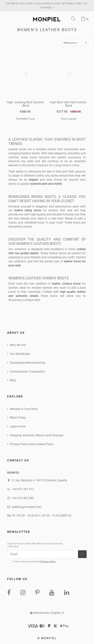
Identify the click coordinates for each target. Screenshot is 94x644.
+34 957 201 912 (23, 489)
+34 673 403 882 (23, 498)
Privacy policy (48, 561)
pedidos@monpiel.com (27, 507)
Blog (13, 380)
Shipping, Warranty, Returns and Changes (37, 435)
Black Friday (18, 418)
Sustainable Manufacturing (28, 363)
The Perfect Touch (25, 119)
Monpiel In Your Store (24, 409)
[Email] (43, 554)
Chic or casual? (69, 119)
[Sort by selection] (71, 43)
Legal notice (18, 426)
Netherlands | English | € (47, 613)
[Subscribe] (82, 554)
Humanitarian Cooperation (28, 372)
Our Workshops (20, 354)
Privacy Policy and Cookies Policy (32, 444)
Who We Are (18, 345)
